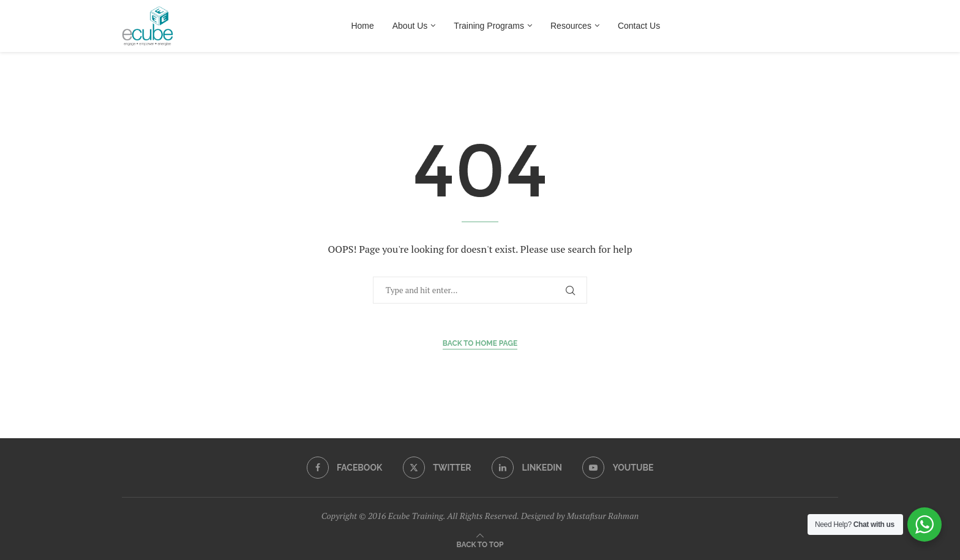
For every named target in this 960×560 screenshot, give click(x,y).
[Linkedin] (527, 468)
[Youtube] (618, 468)
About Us (410, 26)
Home (362, 26)
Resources (571, 26)
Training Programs (489, 26)
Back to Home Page (480, 343)
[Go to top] (480, 544)
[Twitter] (437, 468)
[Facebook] (345, 468)
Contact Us (639, 26)
